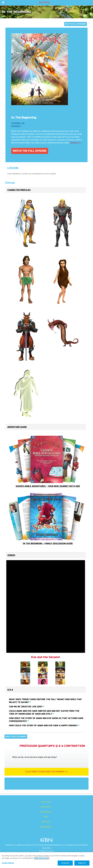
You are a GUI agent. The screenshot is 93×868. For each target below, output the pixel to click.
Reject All (82, 863)
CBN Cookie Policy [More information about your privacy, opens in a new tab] (42, 858)
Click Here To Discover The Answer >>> (47, 772)
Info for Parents (46, 812)
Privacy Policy (46, 807)
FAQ (46, 817)
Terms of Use (46, 802)
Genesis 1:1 (75, 143)
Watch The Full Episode (30, 151)
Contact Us (46, 822)
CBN (47, 841)
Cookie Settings (46, 827)
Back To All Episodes (76, 24)
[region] (46, 860)
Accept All (65, 863)
